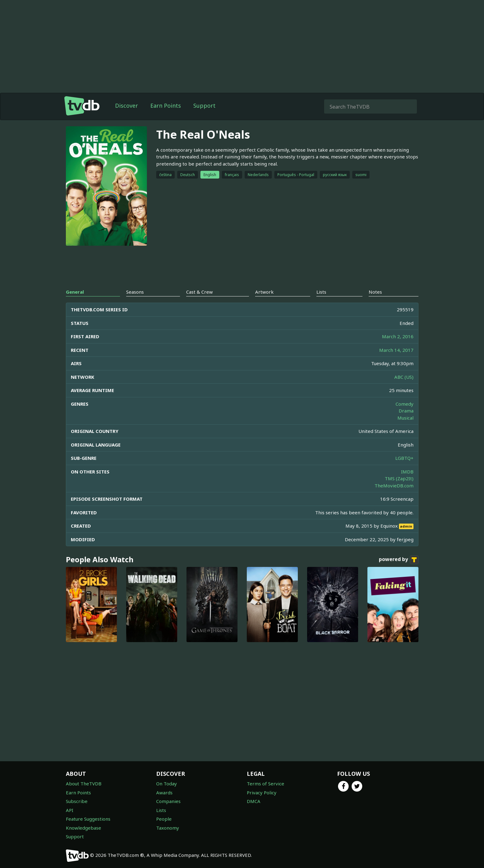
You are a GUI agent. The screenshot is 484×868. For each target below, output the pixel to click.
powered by (399, 560)
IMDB (407, 472)
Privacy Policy (262, 792)
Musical (405, 418)
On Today (167, 784)
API (70, 810)
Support (204, 106)
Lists (161, 810)
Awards (164, 792)
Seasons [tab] (135, 292)
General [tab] (75, 292)
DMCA (254, 801)
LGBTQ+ (404, 458)
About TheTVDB (84, 784)
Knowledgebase (84, 828)
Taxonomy (168, 828)
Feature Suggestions (88, 819)
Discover (126, 106)
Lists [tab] (321, 292)
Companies (168, 801)
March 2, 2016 (398, 336)
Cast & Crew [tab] (199, 292)
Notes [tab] (375, 292)
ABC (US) (404, 377)
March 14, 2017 (396, 350)
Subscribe (77, 801)
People (164, 819)
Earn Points (166, 106)
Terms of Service (266, 784)
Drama (406, 411)
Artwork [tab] (264, 292)
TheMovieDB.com (394, 486)
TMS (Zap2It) (399, 478)
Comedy (405, 404)
